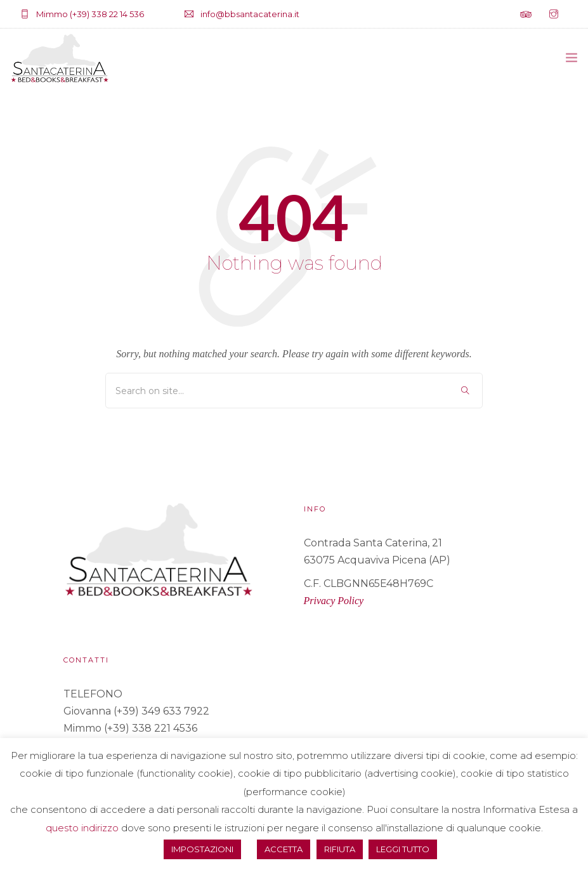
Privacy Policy (334, 601)
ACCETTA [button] (284, 849)
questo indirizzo (82, 828)
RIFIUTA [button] (340, 849)
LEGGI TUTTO (403, 849)
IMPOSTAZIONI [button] (202, 849)
